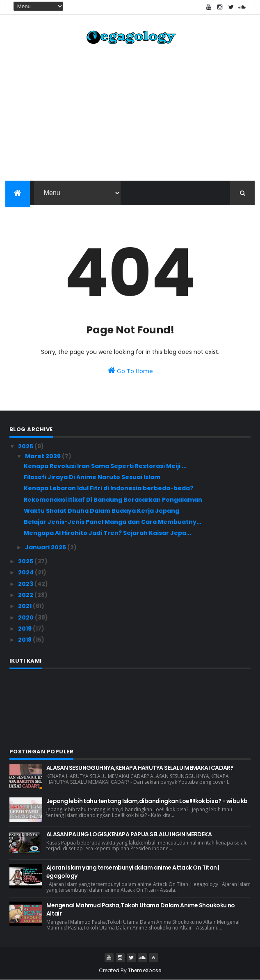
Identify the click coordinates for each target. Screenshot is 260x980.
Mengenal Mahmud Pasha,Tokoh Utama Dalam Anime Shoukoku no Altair (141, 909)
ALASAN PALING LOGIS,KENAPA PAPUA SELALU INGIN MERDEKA (129, 834)
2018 (25, 640)
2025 (26, 561)
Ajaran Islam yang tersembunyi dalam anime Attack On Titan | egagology (133, 872)
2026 (26, 446)
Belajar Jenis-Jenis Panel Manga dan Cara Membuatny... (113, 522)
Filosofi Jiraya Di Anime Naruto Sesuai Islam (92, 477)
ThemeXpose (145, 970)
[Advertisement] (130, 115)
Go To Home (130, 371)
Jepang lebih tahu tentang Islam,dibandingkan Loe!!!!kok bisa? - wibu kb (147, 801)
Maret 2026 (43, 456)
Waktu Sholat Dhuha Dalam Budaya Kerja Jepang (101, 511)
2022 (26, 595)
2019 (25, 629)
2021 (25, 606)
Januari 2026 (46, 547)
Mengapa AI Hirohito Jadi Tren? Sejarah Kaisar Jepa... (107, 533)
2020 (26, 617)
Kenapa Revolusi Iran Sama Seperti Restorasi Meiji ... (105, 466)
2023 (26, 584)
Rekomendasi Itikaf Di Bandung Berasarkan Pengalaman (113, 500)
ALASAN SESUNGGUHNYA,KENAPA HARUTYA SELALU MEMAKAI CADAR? (140, 768)
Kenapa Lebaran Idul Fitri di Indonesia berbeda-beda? (108, 488)
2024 (26, 572)
